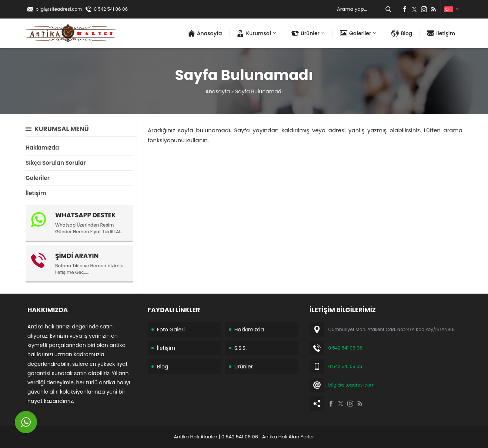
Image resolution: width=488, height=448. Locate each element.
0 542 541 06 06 (111, 9)
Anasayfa (218, 91)
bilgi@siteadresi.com (59, 9)
